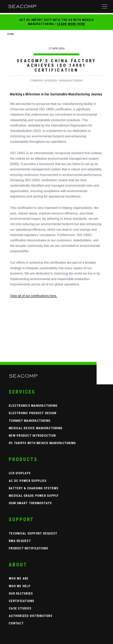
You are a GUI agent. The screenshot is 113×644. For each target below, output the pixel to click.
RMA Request (20, 541)
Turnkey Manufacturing (30, 421)
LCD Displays (20, 473)
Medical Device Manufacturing (36, 428)
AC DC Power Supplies (28, 481)
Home (11, 34)
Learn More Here (71, 24)
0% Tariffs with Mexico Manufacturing (42, 443)
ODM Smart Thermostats (30, 503)
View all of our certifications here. (34, 296)
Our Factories (21, 593)
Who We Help (20, 586)
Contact (16, 623)
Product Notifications (28, 548)
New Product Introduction (32, 436)
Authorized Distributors (31, 616)
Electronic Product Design (33, 413)
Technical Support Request (33, 533)
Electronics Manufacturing (33, 406)
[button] (105, 6)
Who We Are (19, 578)
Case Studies (20, 608)
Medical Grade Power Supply (34, 496)
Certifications (22, 601)
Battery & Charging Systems (34, 488)
